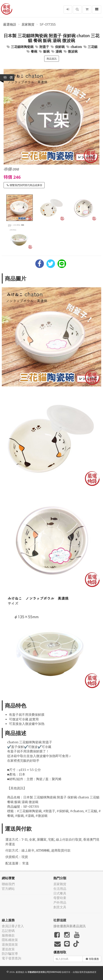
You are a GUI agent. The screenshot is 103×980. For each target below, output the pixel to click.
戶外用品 (60, 902)
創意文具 (60, 907)
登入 (21, 926)
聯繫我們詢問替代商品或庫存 (25, 185)
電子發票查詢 (11, 958)
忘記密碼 (8, 931)
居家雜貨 (28, 25)
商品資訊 (52, 59)
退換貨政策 (10, 944)
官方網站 (8, 889)
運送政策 (8, 949)
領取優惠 (92, 959)
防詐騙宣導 (10, 954)
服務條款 (8, 935)
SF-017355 (48, 25)
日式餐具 (60, 893)
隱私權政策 (10, 940)
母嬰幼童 (60, 898)
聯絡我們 (8, 884)
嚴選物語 (10, 25)
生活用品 (60, 889)
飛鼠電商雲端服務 (83, 972)
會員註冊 (8, 926)
